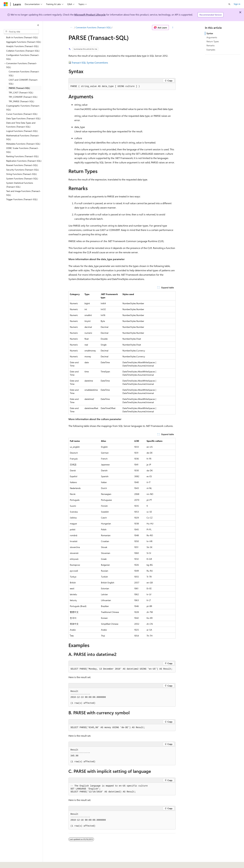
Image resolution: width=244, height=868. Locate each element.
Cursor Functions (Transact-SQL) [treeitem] (22, 114)
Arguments (212, 37)
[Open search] (229, 4)
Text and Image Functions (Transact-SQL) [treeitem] (23, 193)
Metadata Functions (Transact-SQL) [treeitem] (23, 144)
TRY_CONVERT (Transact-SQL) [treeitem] (23, 97)
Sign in (237, 4)
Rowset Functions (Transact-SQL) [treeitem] (22, 165)
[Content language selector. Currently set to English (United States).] (18, 863)
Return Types (213, 41)
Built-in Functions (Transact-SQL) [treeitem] (22, 37)
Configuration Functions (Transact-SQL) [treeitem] (23, 57)
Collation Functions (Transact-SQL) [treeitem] (23, 51)
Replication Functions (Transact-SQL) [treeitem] (24, 161)
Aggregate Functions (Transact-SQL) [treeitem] (24, 42)
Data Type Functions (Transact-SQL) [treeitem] (23, 118)
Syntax (210, 33)
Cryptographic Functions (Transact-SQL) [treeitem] (23, 108)
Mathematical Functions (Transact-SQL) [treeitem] (23, 137)
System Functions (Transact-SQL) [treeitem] (22, 178)
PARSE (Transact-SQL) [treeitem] (19, 88)
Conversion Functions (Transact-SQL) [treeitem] (24, 73)
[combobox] (21, 32)
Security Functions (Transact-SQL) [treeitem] (22, 170)
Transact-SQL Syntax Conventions (90, 62)
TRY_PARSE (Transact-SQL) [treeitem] (21, 101)
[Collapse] (38, 25)
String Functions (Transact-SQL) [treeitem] (21, 174)
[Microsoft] (6, 4)
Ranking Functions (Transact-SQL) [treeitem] (22, 156)
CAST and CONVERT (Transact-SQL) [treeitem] (23, 82)
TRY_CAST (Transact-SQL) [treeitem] (21, 92)
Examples (211, 50)
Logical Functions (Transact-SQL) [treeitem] (22, 131)
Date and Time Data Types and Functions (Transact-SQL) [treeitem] (21, 125)
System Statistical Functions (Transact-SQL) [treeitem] (20, 185)
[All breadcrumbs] (71, 27)
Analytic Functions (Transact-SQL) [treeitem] (22, 46)
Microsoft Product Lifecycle (90, 15)
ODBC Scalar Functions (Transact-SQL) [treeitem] (22, 150)
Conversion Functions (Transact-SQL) (93, 27)
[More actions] (173, 27)
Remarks (211, 45)
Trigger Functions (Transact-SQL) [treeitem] (22, 199)
